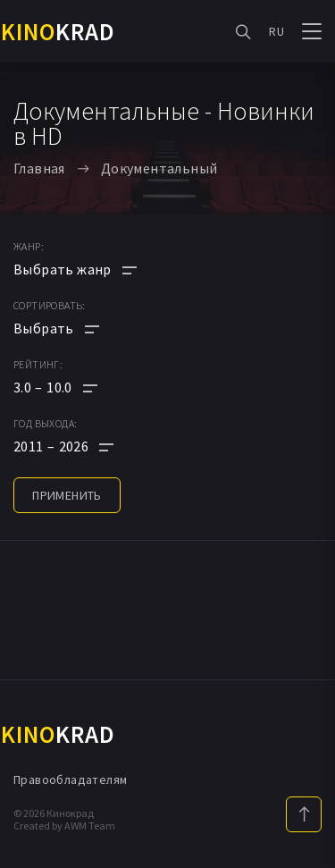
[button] (75, 387)
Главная (39, 168)
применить (67, 495)
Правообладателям (70, 780)
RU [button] (276, 31)
